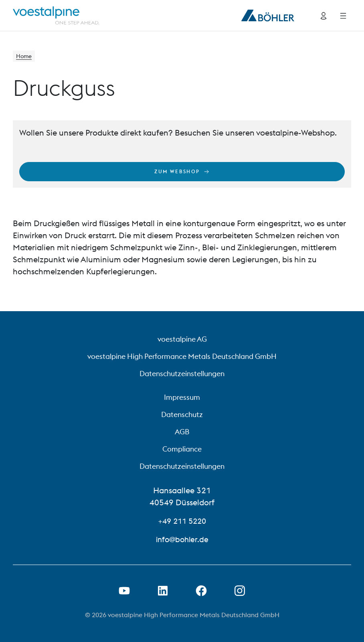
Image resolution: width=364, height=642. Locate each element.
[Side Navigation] (343, 16)
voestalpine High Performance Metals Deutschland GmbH (182, 356)
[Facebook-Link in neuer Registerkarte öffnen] (201, 591)
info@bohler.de (182, 539)
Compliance (182, 449)
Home (25, 57)
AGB (182, 432)
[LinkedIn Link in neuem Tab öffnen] (163, 591)
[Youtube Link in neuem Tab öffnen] (124, 591)
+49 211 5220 (182, 521)
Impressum (182, 397)
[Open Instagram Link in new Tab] (240, 591)
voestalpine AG (182, 339)
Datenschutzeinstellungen (182, 374)
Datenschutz (182, 414)
